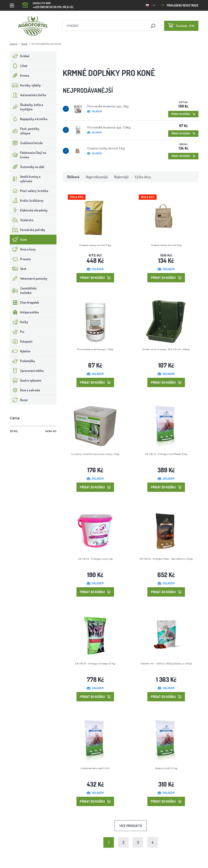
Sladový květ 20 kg (166, 768)
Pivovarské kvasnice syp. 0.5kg (109, 127)
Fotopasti (21, 341)
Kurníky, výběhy (25, 85)
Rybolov (20, 351)
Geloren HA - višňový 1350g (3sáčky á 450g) (166, 663)
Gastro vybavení (26, 380)
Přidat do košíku (183, 114)
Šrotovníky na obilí (27, 167)
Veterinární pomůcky (29, 279)
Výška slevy (143, 177)
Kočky (19, 322)
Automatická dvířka (28, 95)
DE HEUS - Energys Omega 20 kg (95, 663)
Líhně (19, 66)
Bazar (19, 400)
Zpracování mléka (27, 371)
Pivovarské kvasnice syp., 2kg (108, 106)
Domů (13, 44)
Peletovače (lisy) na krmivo (28, 155)
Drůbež (20, 56)
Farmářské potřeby (28, 230)
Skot (18, 269)
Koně (24, 44)
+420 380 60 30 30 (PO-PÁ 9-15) (48, 4)
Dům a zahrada (25, 390)
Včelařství (22, 220)
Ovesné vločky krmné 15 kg (95, 245)
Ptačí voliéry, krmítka (29, 191)
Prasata (20, 259)
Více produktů (131, 826)
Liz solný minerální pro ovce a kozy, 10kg (95, 454)
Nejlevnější (121, 177)
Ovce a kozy (23, 249)
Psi (17, 332)
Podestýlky (22, 361)
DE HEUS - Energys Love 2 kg (95, 559)
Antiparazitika (24, 312)
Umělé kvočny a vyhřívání (25, 179)
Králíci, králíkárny (27, 201)
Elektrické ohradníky (29, 210)
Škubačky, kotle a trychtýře (27, 107)
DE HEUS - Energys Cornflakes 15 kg (166, 454)
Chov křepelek (24, 302)
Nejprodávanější (97, 177)
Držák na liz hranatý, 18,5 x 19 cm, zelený (166, 349)
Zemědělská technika (23, 290)
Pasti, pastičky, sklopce (25, 131)
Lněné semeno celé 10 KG (95, 768)
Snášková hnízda (26, 143)
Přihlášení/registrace (180, 5)
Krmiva (20, 76)
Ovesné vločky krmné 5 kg (106, 148)
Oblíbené (73, 177)
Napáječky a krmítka (29, 119)
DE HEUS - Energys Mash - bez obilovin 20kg (166, 559)
